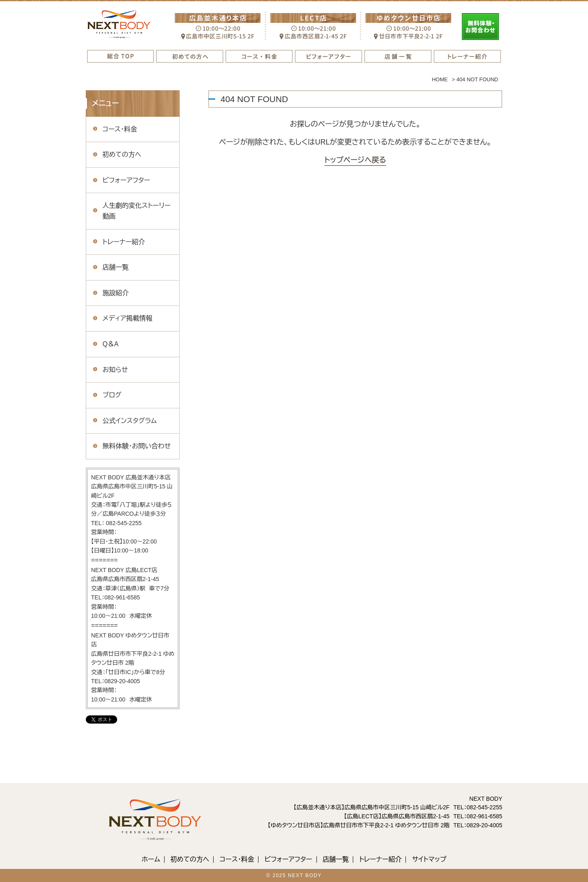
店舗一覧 (116, 267)
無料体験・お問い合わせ (137, 446)
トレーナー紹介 (124, 242)
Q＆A (110, 344)
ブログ (112, 395)
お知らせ (115, 370)
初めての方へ (122, 155)
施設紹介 (116, 293)
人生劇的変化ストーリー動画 (137, 211)
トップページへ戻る (355, 160)
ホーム (151, 860)
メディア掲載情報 (127, 318)
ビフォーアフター (126, 180)
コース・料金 (120, 129)
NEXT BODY (305, 875)
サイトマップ (429, 860)
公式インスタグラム (130, 421)
